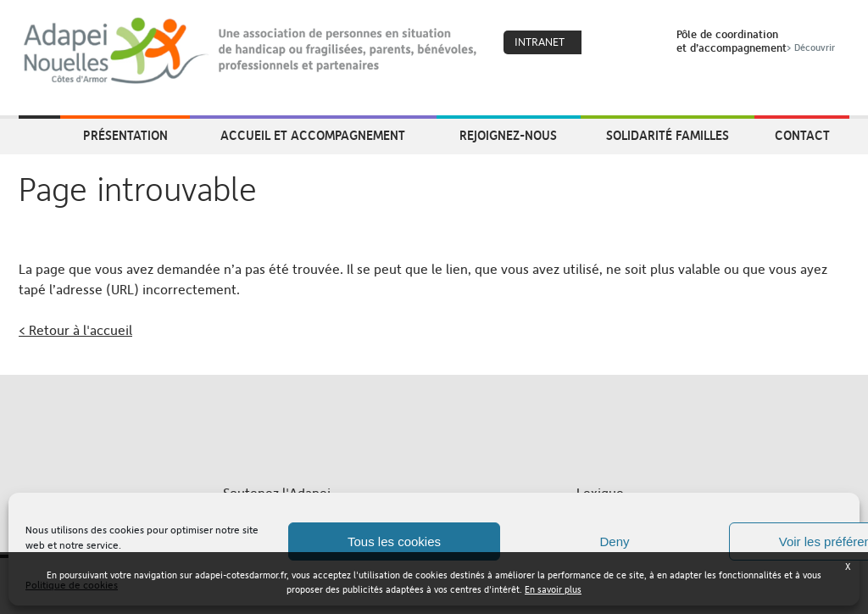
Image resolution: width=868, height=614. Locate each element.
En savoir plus (553, 590)
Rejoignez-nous (508, 135)
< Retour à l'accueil (75, 330)
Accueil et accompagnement (313, 135)
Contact (802, 135)
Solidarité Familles (668, 135)
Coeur (605, 43)
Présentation (125, 135)
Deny (614, 541)
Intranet (540, 42)
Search (642, 43)
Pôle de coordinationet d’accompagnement (757, 41)
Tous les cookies (394, 541)
